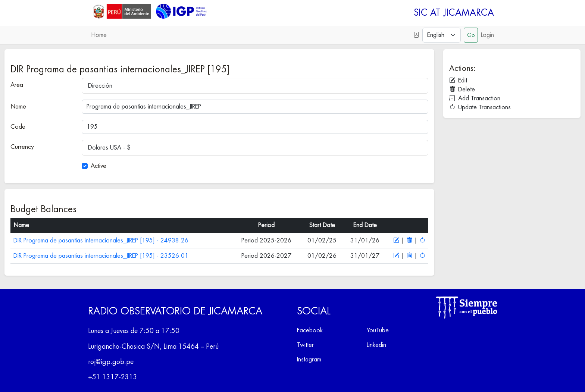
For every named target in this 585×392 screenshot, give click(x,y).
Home (99, 35)
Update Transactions (480, 107)
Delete (462, 90)
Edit (458, 81)
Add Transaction (475, 98)
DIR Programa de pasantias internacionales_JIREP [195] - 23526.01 (101, 256)
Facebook (310, 330)
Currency (22, 147)
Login (487, 35)
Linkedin (376, 345)
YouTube (378, 330)
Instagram (309, 360)
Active (98, 166)
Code (18, 127)
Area (17, 85)
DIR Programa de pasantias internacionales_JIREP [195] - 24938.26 (101, 241)
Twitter (305, 345)
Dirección (100, 86)
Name (18, 107)
